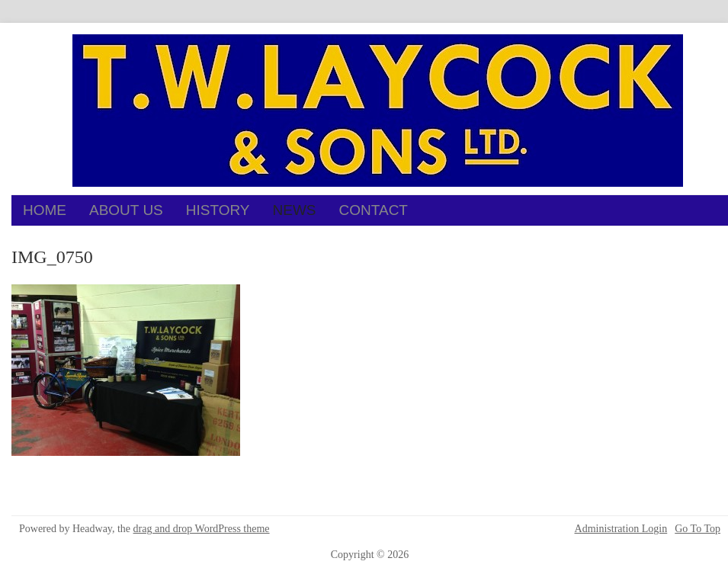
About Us (126, 210)
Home (45, 210)
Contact (374, 210)
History (218, 210)
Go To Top (698, 529)
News (295, 210)
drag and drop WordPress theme (202, 529)
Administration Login (621, 529)
